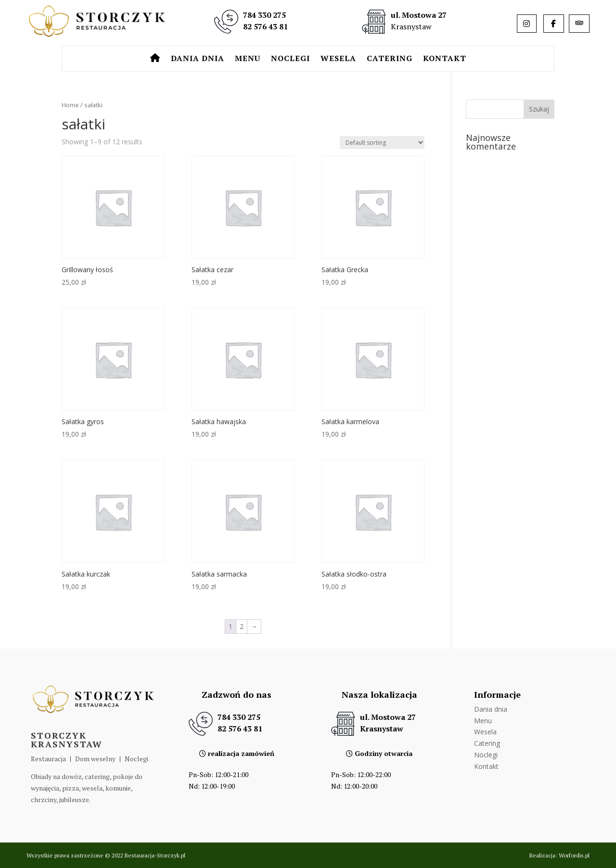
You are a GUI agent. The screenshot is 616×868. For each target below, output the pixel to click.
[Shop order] (382, 143)
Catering (390, 59)
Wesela (338, 59)
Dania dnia (198, 59)
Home (70, 105)
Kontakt (445, 59)
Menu (248, 59)
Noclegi (290, 59)
